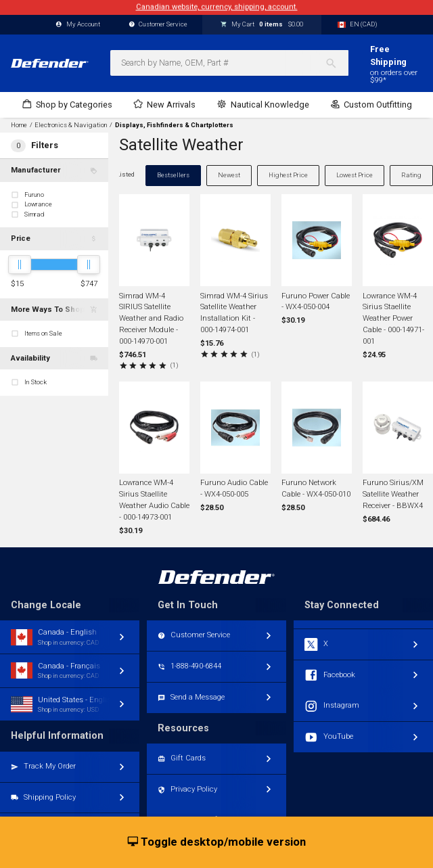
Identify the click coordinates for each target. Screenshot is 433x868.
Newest (229, 175)
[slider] (20, 265)
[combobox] (229, 63)
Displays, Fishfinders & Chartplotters (174, 125)
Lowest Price (355, 175)
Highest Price (288, 175)
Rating (411, 175)
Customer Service (158, 25)
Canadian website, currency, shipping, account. (217, 7)
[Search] (337, 63)
